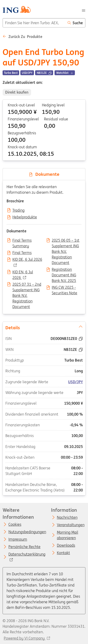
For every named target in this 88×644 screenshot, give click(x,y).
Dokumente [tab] (44, 174)
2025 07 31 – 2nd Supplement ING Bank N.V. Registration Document (27, 285)
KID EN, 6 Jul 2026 (23, 272)
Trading (18, 210)
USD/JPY (75, 382)
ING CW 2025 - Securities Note (64, 288)
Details (44, 327)
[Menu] (84, 10)
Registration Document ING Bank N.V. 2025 (64, 270)
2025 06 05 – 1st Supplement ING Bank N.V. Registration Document (66, 241)
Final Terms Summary (22, 241)
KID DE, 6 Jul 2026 (27, 260)
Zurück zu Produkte (22, 37)
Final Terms (22, 253)
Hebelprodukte (25, 217)
